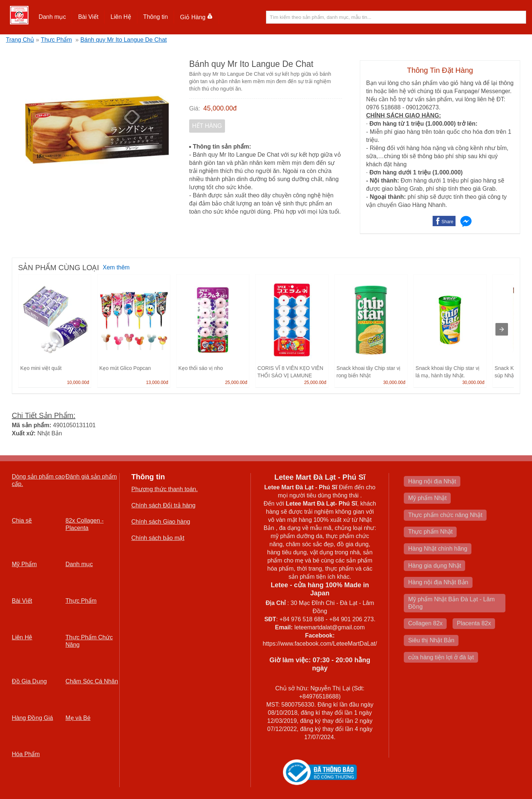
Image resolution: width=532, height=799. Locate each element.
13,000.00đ (157, 382)
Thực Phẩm (57, 40)
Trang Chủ (20, 40)
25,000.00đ (236, 382)
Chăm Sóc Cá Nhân (92, 681)
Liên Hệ (121, 17)
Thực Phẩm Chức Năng (89, 641)
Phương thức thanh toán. (165, 489)
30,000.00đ (394, 382)
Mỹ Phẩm (24, 564)
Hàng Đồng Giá (32, 718)
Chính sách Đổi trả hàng (164, 505)
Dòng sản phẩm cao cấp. (38, 480)
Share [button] (447, 222)
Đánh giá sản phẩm (91, 477)
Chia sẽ (22, 521)
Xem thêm (116, 267)
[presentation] (502, 329)
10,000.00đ (78, 382)
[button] (52, 17)
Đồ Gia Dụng (29, 681)
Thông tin (156, 17)
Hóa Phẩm (26, 754)
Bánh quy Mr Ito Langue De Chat (124, 40)
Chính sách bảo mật (158, 538)
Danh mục (52, 17)
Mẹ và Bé (78, 718)
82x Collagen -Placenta (84, 524)
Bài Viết (88, 17)
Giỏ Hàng (196, 17)
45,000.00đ (220, 108)
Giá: (195, 108)
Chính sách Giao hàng (161, 522)
